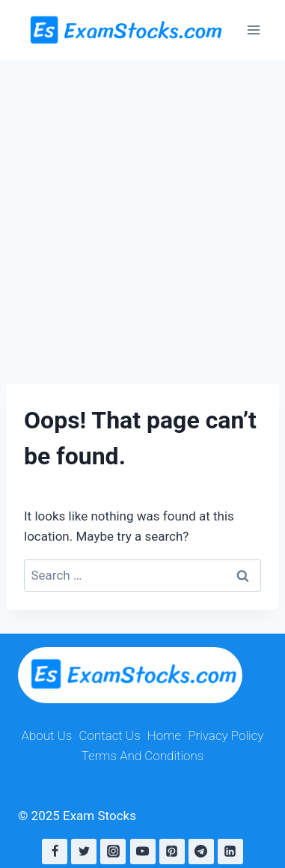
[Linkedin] (230, 852)
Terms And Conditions (143, 756)
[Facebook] (55, 852)
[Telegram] (201, 852)
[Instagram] (113, 852)
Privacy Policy (226, 735)
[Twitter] (84, 852)
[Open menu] (253, 30)
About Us (47, 735)
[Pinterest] (172, 852)
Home (164, 735)
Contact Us (109, 735)
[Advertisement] (142, 210)
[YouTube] (143, 852)
